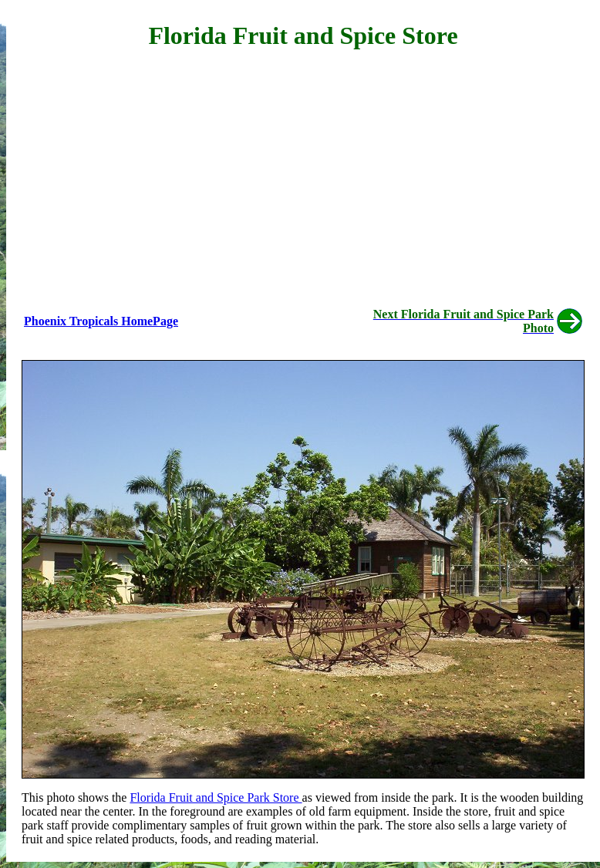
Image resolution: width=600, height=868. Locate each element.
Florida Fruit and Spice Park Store (216, 797)
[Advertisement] (303, 174)
